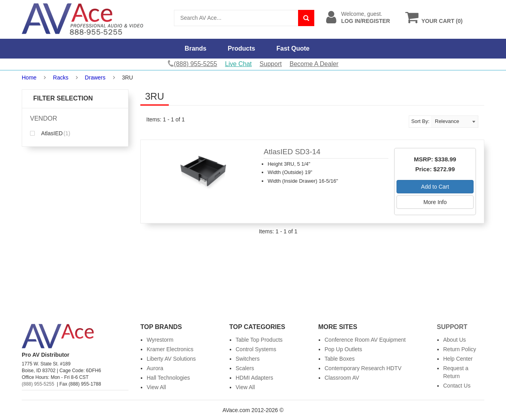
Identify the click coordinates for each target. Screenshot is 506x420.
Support (271, 64)
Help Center (458, 359)
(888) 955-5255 (38, 384)
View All (156, 387)
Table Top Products (259, 340)
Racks (61, 78)
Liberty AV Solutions (171, 359)
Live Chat (238, 64)
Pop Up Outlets (343, 349)
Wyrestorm (160, 340)
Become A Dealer (314, 64)
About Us (455, 340)
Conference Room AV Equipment (365, 340)
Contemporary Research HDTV (363, 368)
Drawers (95, 78)
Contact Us (457, 386)
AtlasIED (50, 133)
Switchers (248, 359)
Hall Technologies (168, 378)
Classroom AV (342, 378)
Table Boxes (340, 359)
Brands (195, 48)
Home (29, 78)
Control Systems (256, 349)
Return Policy (460, 349)
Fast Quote (293, 48)
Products (241, 48)
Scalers (245, 368)
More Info (435, 202)
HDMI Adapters (254, 378)
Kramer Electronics (170, 349)
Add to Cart (435, 187)
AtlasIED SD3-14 (292, 152)
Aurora (155, 368)
